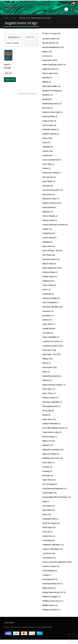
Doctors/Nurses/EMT (51, 191)
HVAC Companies (49, 304)
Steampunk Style (49, 522)
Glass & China (48, 265)
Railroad (46, 448)
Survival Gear (47, 540)
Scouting (46, 474)
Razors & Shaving (49, 457)
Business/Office (49, 117)
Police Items (47, 422)
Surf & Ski (46, 535)
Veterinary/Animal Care (51, 588)
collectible (46, 148)
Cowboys (46, 156)
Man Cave (46, 352)
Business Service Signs (51, 113)
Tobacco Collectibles (50, 553)
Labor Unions (48, 326)
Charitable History (49, 130)
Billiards (45, 82)
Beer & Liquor (48, 73)
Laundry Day (47, 331)
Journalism (46, 318)
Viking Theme (48, 592)
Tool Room (47, 557)
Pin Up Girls (47, 413)
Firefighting (47, 235)
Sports (45, 518)
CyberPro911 (47, 631)
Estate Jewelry (48, 209)
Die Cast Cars (48, 178)
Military (45, 361)
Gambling (46, 243)
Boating (46, 95)
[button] (68, 4)
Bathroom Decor (49, 69)
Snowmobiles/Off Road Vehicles (55, 501)
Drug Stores (47, 196)
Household (47, 296)
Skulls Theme (48, 483)
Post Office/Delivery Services (54, 431)
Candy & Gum (48, 121)
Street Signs (47, 531)
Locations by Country (51, 344)
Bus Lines (46, 108)
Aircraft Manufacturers (51, 47)
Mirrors (45, 365)
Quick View (10, 80)
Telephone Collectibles (51, 548)
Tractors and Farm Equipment (54, 566)
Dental (45, 169)
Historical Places (49, 274)
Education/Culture (49, 200)
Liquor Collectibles (49, 339)
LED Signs (46, 335)
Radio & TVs (47, 444)
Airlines (45, 52)
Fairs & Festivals (49, 217)
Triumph (46, 579)
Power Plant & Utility (51, 435)
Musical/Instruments (50, 379)
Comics (45, 152)
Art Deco (46, 56)
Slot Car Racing (48, 487)
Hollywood (47, 283)
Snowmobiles (48, 496)
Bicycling (46, 78)
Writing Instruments (50, 614)
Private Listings (48, 440)
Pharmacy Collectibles (51, 405)
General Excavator (50, 261)
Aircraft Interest (49, 43)
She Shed (46, 479)
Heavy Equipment (49, 270)
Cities (44, 139)
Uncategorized (48, 583)
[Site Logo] (11, 7)
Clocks (45, 143)
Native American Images (52, 387)
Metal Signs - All (49, 357)
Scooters (46, 470)
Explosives (46, 213)
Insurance (46, 313)
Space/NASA (47, 514)
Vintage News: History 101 (53, 596)
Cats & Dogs (47, 126)
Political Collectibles (50, 426)
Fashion (45, 230)
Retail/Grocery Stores (51, 461)
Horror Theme (48, 287)
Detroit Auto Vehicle (50, 174)
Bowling (46, 100)
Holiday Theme (48, 278)
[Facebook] (66, 9)
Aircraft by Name (49, 39)
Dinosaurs (46, 187)
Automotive (47, 60)
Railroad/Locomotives (51, 453)
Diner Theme (47, 182)
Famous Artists (48, 222)
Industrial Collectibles (51, 309)
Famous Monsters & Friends (54, 226)
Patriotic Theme (49, 400)
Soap (44, 505)
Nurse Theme (48, 396)
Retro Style (47, 466)
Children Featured (49, 135)
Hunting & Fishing (49, 300)
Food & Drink (48, 239)
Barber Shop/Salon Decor (52, 65)
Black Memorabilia (50, 87)
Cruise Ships (47, 165)
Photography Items (50, 409)
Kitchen (45, 322)
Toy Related (47, 562)
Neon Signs (47, 392)
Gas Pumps (47, 257)
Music (45, 374)
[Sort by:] (14, 43)
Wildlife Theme (48, 609)
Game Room (47, 248)
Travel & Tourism (49, 570)
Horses (45, 291)
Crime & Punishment (50, 161)
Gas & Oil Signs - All (50, 252)
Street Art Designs (50, 527)
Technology (47, 544)
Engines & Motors (50, 204)
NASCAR (46, 383)
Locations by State (50, 348)
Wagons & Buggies (50, 601)
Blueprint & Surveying (51, 91)
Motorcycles (47, 370)
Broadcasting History (51, 104)
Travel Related (48, 575)
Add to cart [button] (9, 73)
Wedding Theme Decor (52, 605)
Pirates (45, 418)
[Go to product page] (8, 55)
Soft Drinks (47, 509)
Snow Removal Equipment (53, 492)
